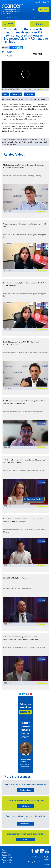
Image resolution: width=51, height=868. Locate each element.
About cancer (26, 824)
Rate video (16, 94)
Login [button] (35, 9)
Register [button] (44, 9)
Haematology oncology (19, 139)
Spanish (46, 2)
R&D (30, 139)
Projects (5, 852)
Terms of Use (7, 857)
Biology (36, 139)
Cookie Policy (7, 855)
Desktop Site (7, 860)
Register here (25, 790)
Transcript (30, 94)
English (37, 2)
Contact (5, 850)
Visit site (26, 806)
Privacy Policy (7, 862)
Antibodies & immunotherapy (32, 142)
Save (5, 94)
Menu (8, 24)
